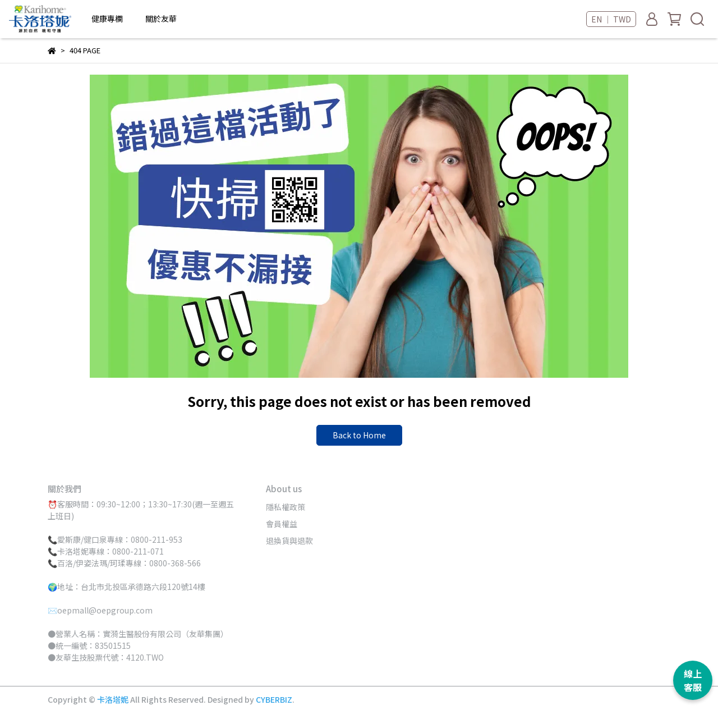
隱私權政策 (286, 507)
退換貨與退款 (289, 541)
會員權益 (282, 524)
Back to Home (359, 435)
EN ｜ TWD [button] (611, 19)
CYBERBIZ (274, 699)
